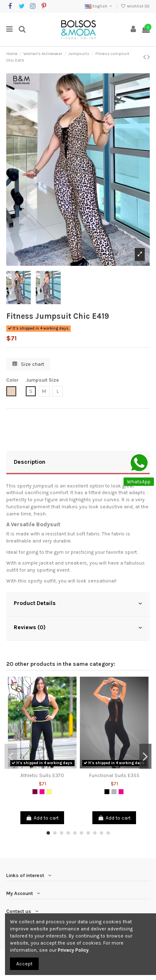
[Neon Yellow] (49, 792)
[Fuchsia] (42, 792)
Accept (24, 964)
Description (78, 462)
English (99, 6)
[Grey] (114, 792)
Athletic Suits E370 (42, 775)
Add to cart (42, 818)
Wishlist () (135, 6)
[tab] (78, 463)
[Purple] (35, 792)
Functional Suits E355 (114, 775)
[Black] (107, 792)
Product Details (78, 603)
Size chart (28, 364)
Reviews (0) (78, 627)
